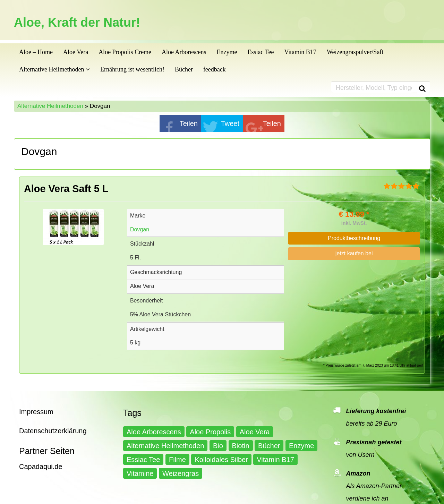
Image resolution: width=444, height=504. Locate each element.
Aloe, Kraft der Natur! (77, 23)
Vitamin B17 (300, 52)
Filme (177, 460)
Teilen (189, 123)
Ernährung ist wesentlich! (132, 69)
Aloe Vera (76, 52)
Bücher (184, 69)
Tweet (230, 123)
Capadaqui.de (41, 467)
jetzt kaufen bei (354, 253)
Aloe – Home (36, 52)
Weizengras (181, 473)
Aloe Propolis (210, 432)
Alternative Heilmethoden (54, 69)
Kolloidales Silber (221, 460)
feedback (215, 69)
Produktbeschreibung (354, 238)
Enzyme (227, 52)
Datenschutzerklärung (53, 431)
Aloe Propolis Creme (125, 52)
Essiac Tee (261, 52)
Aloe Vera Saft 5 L (66, 189)
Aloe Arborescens (184, 52)
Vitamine (140, 473)
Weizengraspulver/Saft (355, 52)
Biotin (241, 446)
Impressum (36, 412)
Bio (218, 446)
